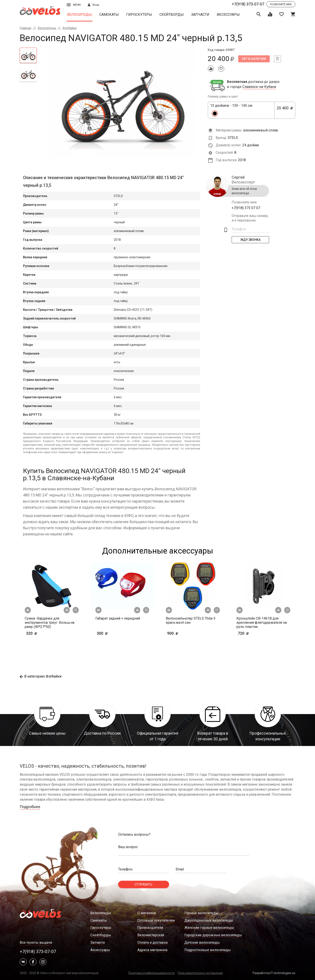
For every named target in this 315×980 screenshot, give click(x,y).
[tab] (28, 55)
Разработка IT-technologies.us (274, 973)
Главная (25, 28)
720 (256, 633)
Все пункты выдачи (36, 942)
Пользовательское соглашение (200, 973)
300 (115, 633)
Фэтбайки (70, 28)
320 (44, 633)
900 (185, 633)
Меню (74, 5)
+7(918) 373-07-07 (248, 4)
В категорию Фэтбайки (41, 676)
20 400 (285, 110)
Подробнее (30, 807)
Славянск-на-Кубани (259, 87)
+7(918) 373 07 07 (246, 208)
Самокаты (109, 15)
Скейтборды (172, 15)
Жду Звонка (250, 240)
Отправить (143, 884)
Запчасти (200, 15)
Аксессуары (228, 15)
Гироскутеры (139, 15)
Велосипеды (80, 15)
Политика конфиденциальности (151, 973)
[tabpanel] (122, 102)
